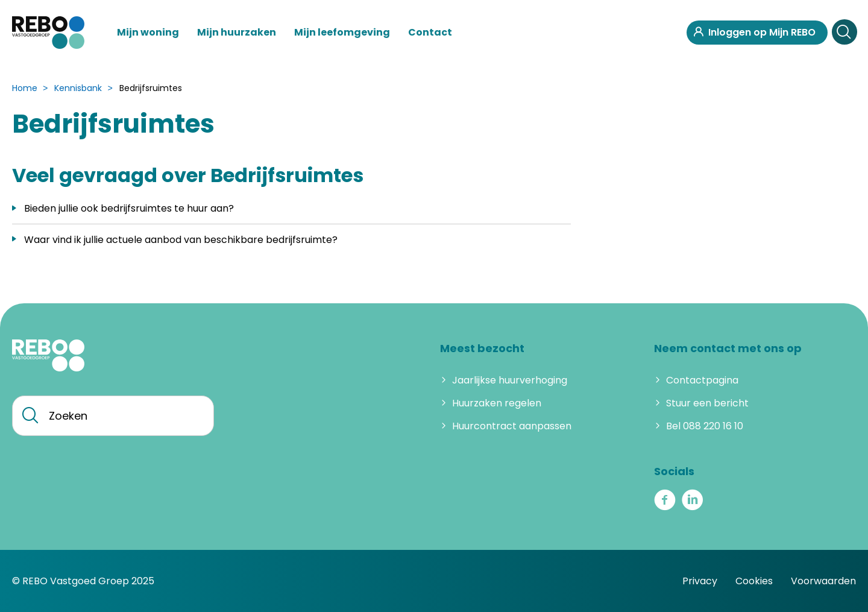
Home (25, 88)
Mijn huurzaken (237, 32)
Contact (430, 32)
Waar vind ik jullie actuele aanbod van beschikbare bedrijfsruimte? (181, 240)
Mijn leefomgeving (342, 32)
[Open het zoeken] (844, 33)
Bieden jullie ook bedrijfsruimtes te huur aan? (129, 208)
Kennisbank (78, 88)
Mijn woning (148, 32)
